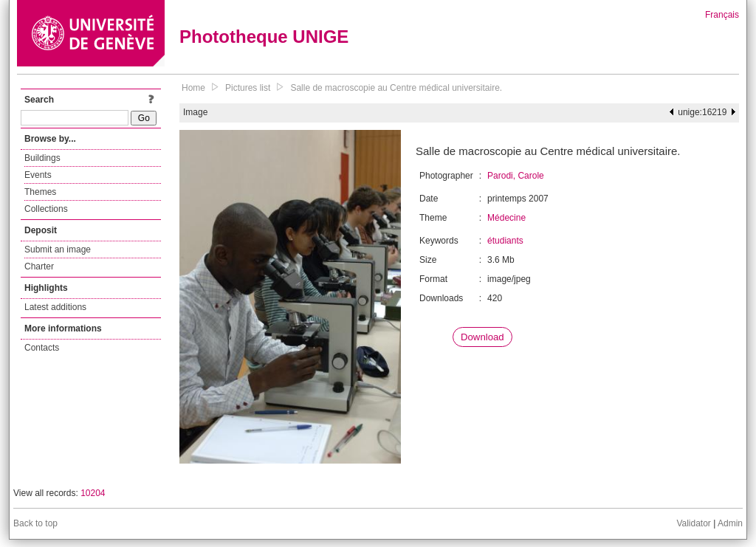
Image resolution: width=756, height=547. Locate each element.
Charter (39, 266)
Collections (46, 209)
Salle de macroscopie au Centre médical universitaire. (396, 88)
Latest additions (55, 307)
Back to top (35, 523)
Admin (730, 523)
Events (38, 175)
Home (193, 88)
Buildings (42, 158)
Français (722, 15)
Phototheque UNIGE (264, 37)
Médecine (506, 218)
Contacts (42, 348)
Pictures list (248, 88)
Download (482, 337)
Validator (693, 523)
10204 (93, 493)
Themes (40, 192)
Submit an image (58, 250)
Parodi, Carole (516, 176)
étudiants (505, 241)
